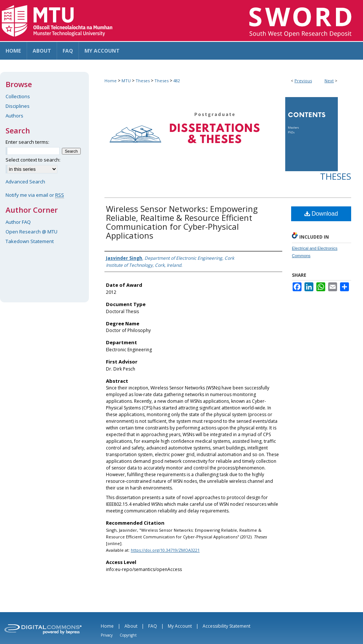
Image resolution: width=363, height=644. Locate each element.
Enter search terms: (27, 142)
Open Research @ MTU (31, 232)
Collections (18, 96)
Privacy (107, 635)
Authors (14, 116)
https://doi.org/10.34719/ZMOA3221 (165, 550)
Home (111, 81)
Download (321, 214)
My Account (180, 626)
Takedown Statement (30, 241)
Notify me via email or (35, 195)
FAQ (153, 626)
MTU (126, 81)
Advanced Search (25, 182)
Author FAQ (18, 222)
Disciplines (18, 106)
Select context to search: (33, 160)
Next (329, 81)
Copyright (128, 635)
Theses (143, 81)
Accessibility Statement (227, 626)
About (131, 626)
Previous (303, 81)
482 (177, 81)
